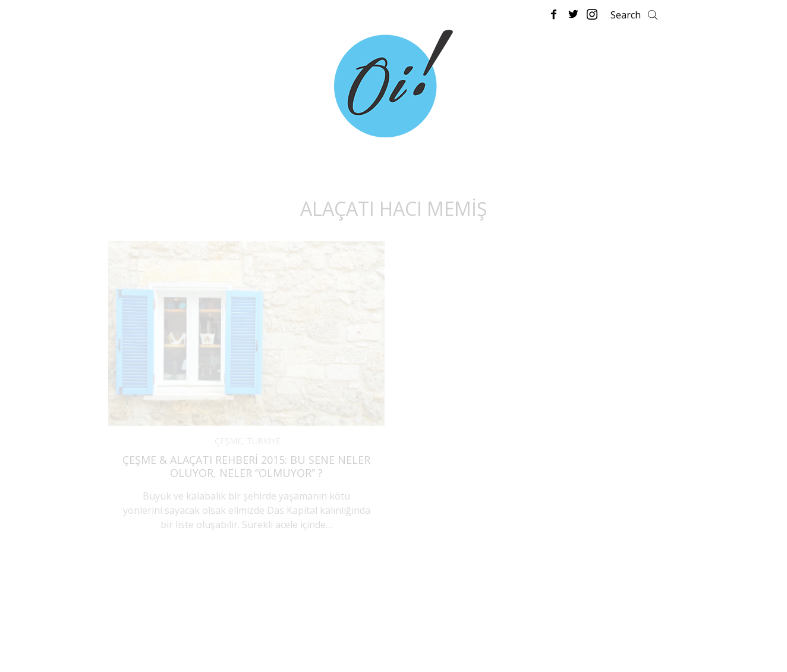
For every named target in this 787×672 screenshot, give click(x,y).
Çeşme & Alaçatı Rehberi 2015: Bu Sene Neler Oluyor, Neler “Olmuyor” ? (246, 467)
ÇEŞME (228, 441)
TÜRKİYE (264, 441)
